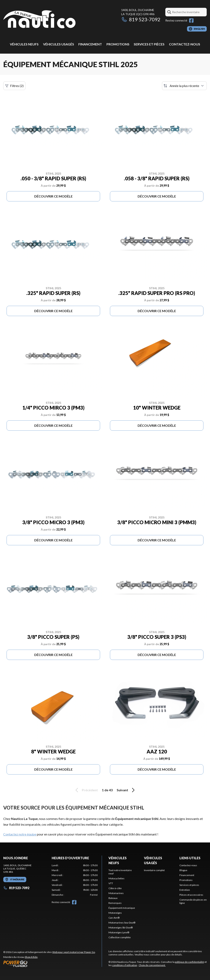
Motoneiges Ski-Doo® (121, 927)
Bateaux (113, 898)
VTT (111, 883)
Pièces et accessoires (191, 895)
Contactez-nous (185, 44)
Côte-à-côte (115, 888)
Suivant (126, 790)
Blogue (183, 870)
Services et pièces (149, 44)
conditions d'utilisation (125, 965)
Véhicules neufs (24, 44)
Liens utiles (190, 858)
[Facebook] (191, 20)
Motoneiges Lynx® (119, 932)
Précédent (86, 790)
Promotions (118, 44)
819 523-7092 (141, 19)
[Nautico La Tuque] (39, 20)
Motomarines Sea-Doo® (122, 923)
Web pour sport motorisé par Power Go (74, 952)
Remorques (115, 903)
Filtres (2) (14, 86)
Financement (90, 44)
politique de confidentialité (189, 962)
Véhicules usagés (59, 44)
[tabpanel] (75, 880)
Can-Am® (114, 918)
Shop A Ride (31, 957)
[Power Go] (49, 964)
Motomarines (116, 893)
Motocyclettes (116, 878)
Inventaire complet (154, 870)
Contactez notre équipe (20, 834)
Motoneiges (115, 913)
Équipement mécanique (122, 908)
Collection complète (120, 937)
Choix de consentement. (152, 965)
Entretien (185, 890)
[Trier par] (184, 86)
